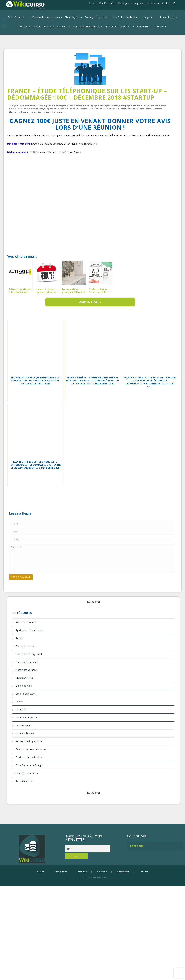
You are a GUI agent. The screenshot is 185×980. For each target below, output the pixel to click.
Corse (146, 106)
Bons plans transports (27, 662)
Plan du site (61, 872)
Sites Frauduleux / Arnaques (30, 765)
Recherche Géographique (29, 741)
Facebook (137, 846)
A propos (140, 3)
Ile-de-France (36, 109)
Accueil (92, 3)
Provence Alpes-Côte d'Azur (36, 112)
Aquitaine (49, 106)
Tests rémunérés (16, 17)
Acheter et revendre (26, 622)
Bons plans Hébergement (29, 654)
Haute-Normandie (19, 109)
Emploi (19, 702)
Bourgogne (93, 106)
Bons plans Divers (142, 27)
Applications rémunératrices (30, 630)
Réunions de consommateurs (47, 17)
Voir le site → (90, 302)
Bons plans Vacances (27, 670)
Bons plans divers (25, 646)
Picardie (149, 109)
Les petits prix (167, 17)
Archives (20, 638)
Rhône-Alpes (58, 112)
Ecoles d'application (26, 694)
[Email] (88, 849)
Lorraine (84, 109)
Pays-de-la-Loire (135, 109)
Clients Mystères (73, 17)
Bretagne (105, 106)
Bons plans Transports (55, 27)
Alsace (40, 106)
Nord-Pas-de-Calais (116, 109)
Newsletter (153, 3)
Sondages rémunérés (96, 17)
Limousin (74, 109)
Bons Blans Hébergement (86, 27)
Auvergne (61, 106)
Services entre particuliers (29, 757)
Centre (115, 106)
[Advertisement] (90, 169)
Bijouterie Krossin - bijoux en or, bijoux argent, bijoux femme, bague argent (93, 883)
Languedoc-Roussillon (56, 109)
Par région (124, 3)
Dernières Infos (107, 3)
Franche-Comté (158, 106)
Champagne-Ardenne (131, 106)
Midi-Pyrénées (97, 109)
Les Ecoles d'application (125, 17)
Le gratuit (149, 17)
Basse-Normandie (76, 106)
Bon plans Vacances (116, 27)
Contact (166, 3)
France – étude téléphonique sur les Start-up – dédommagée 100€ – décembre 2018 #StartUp (87, 94)
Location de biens (28, 27)
